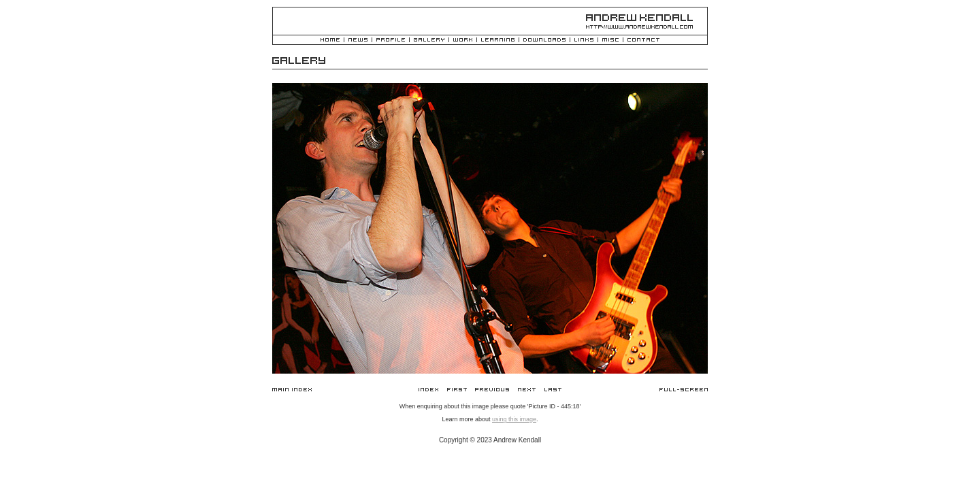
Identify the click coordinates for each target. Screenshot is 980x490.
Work (463, 40)
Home (330, 40)
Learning (498, 40)
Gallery (429, 40)
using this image (514, 419)
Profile (391, 40)
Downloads (544, 40)
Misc (610, 40)
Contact (643, 40)
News (358, 40)
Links (584, 40)
